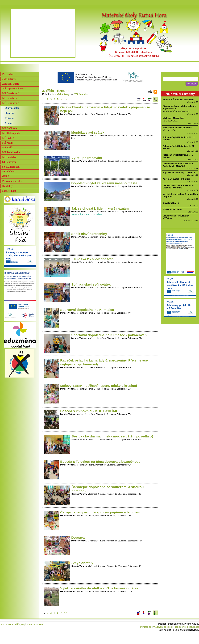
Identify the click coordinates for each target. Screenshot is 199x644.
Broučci (9, 123)
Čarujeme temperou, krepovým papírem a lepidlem (100, 512)
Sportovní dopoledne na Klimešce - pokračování (109, 335)
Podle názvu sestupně (144, 100)
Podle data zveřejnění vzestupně (150, 100)
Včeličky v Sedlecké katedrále (177, 128)
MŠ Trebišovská (11, 152)
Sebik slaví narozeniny (89, 234)
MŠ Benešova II (11, 98)
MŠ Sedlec (8, 138)
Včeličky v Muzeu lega (173, 118)
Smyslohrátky (82, 563)
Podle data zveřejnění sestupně (155, 100)
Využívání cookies (163, 627)
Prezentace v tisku (12, 181)
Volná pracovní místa (14, 89)
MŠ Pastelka (81, 94)
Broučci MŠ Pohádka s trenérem (178, 100)
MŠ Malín (8, 143)
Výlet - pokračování (87, 158)
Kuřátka (10, 118)
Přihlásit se (146, 627)
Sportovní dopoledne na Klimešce (87, 310)
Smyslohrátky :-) (171, 203)
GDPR (6, 176)
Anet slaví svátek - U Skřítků (176, 179)
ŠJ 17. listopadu (11, 167)
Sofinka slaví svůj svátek (91, 284)
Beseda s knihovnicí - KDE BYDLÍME (89, 411)
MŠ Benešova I (10, 93)
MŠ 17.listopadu (11, 133)
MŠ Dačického (10, 128)
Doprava (78, 538)
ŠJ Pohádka (9, 172)
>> (66, 99)
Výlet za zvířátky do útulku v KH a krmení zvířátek (99, 588)
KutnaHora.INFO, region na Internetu (22, 625)
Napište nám (9, 191)
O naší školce (12, 108)
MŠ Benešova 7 (11, 103)
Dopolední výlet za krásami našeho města (104, 183)
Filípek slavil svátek (172, 209)
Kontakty (7, 186)
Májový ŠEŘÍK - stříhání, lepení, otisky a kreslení (99, 386)
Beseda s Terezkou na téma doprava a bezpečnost (100, 462)
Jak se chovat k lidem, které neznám (100, 208)
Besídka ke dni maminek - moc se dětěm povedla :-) (112, 436)
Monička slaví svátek (88, 132)
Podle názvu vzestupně (139, 100)
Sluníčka (10, 113)
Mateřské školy (61, 94)
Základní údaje (11, 84)
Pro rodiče (8, 74)
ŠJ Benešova (9, 162)
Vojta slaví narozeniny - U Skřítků (179, 172)
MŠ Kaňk (8, 147)
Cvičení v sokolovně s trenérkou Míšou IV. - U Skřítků (178, 187)
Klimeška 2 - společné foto (92, 259)
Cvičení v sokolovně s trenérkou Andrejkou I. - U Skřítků (178, 165)
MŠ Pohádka (9, 157)
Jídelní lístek (9, 79)
